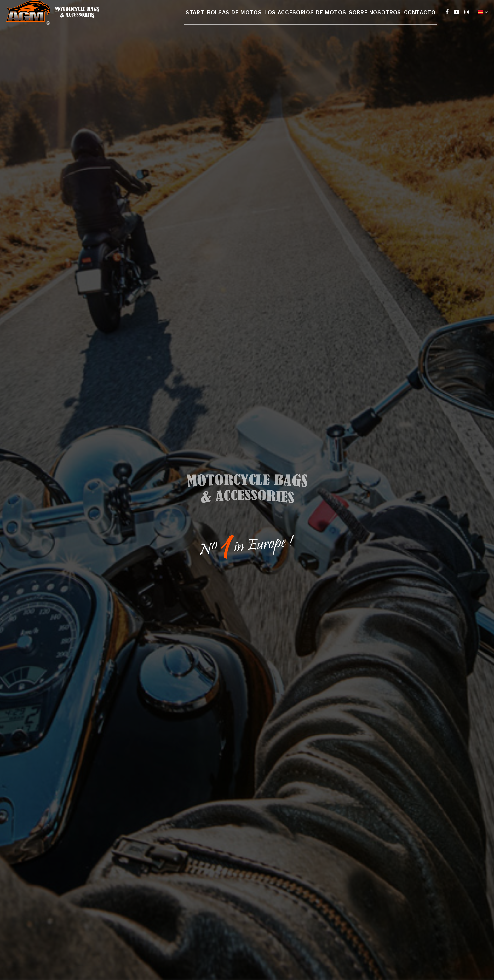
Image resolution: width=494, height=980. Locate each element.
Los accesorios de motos (307, 17)
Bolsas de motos (239, 17)
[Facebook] (447, 17)
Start (198, 17)
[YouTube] (457, 17)
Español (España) (480, 17)
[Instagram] (467, 17)
